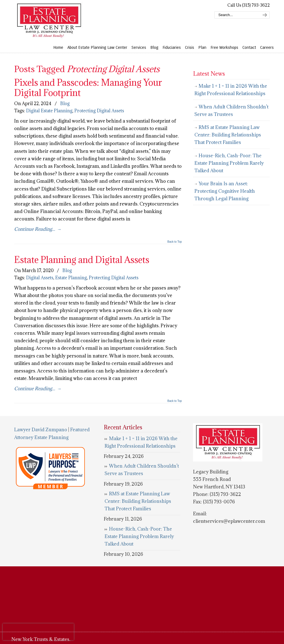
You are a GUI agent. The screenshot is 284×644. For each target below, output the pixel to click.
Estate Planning (71, 278)
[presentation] (38, 632)
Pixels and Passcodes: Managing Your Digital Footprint (88, 87)
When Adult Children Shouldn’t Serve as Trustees (231, 111)
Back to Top (175, 242)
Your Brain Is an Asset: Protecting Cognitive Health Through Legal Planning (225, 191)
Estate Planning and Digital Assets (82, 260)
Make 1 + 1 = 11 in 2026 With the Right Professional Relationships (231, 90)
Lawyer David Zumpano (41, 430)
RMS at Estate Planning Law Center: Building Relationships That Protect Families (228, 135)
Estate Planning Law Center (49, 21)
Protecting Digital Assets (99, 111)
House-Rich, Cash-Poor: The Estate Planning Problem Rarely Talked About (229, 163)
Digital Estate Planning (49, 111)
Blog (65, 103)
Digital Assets (40, 278)
